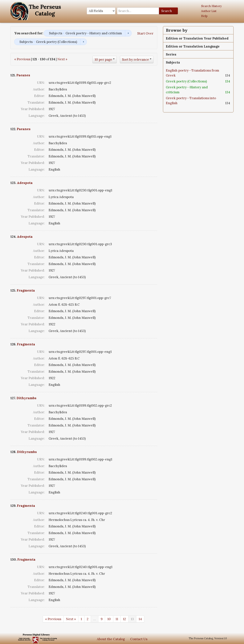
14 (140, 619)
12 (124, 619)
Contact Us (139, 639)
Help (204, 16)
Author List (209, 11)
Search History (211, 6)
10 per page (103, 60)
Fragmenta (26, 290)
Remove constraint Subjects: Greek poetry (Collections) (83, 42)
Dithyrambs (26, 398)
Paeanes (23, 75)
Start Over (145, 33)
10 (109, 619)
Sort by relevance (136, 60)
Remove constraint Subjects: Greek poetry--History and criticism (128, 33)
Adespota (25, 183)
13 (132, 619)
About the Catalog (111, 639)
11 (117, 619)
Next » (62, 59)
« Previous (22, 59)
